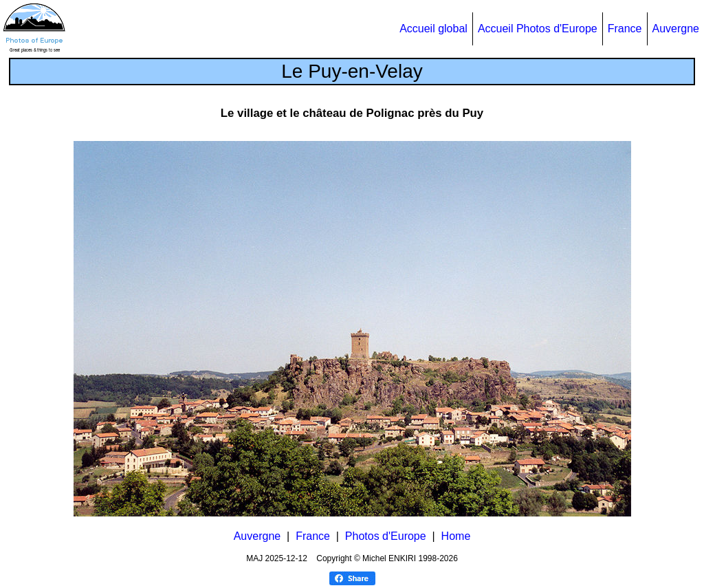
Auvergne (676, 29)
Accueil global (433, 29)
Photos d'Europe (386, 536)
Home (456, 536)
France (625, 29)
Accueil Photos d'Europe (538, 29)
